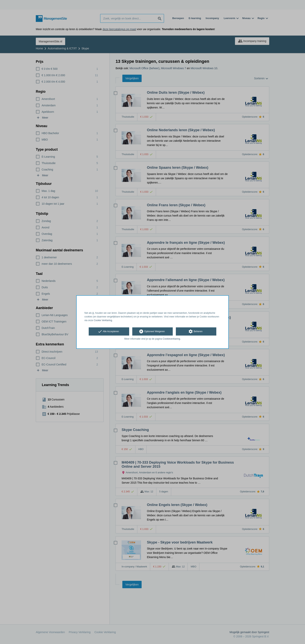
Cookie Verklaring (103, 320)
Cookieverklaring (171, 339)
